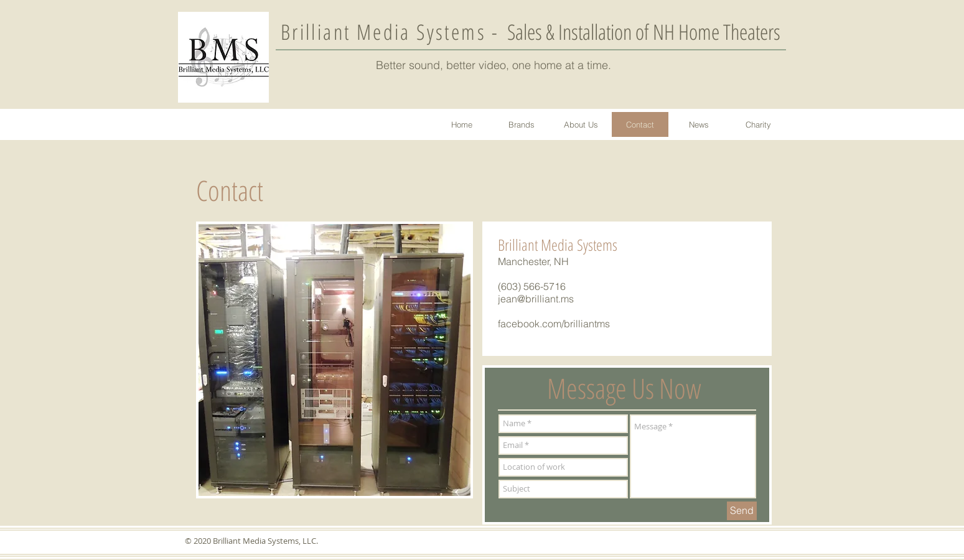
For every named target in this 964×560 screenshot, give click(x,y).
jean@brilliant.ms (536, 299)
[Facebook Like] (686, 281)
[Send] (742, 511)
